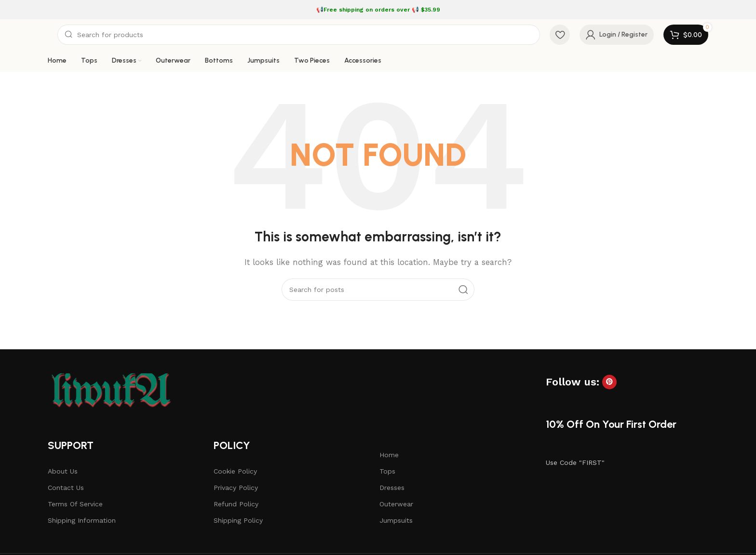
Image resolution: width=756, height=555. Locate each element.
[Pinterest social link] (609, 382)
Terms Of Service (75, 504)
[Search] (299, 35)
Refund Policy (236, 504)
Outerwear (396, 504)
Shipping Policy (238, 520)
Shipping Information (82, 520)
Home (389, 455)
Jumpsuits (396, 520)
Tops (387, 471)
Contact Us (66, 488)
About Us (63, 471)
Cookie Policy (235, 471)
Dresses (392, 488)
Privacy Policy (236, 488)
